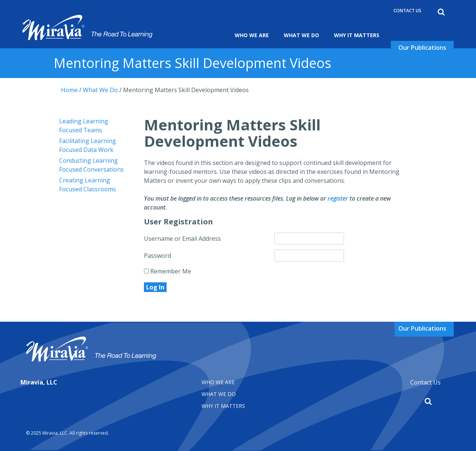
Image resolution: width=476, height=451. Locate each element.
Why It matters (223, 406)
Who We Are (252, 35)
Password (157, 256)
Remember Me (168, 271)
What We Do (301, 35)
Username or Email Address (182, 239)
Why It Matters (357, 35)
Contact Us (407, 11)
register (338, 198)
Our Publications (422, 48)
